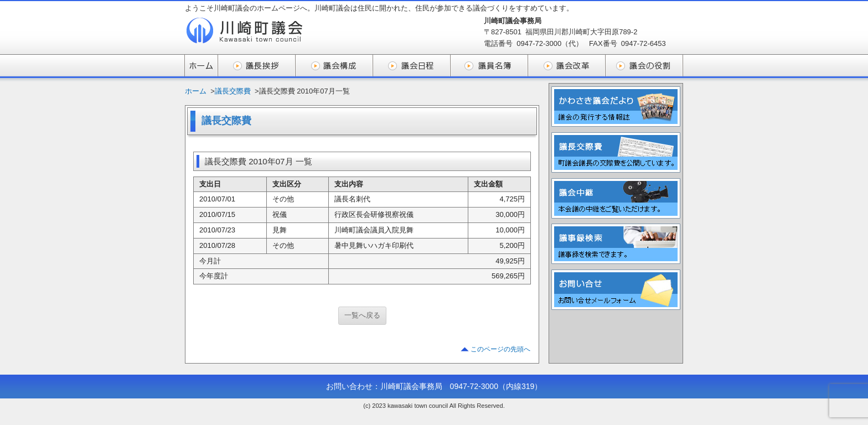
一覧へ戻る (362, 315)
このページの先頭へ (500, 349)
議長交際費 (233, 91)
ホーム (196, 91)
